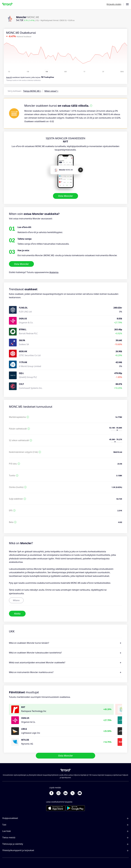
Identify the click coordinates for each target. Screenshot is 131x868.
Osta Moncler (65, 196)
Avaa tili (9, 77)
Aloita (17, 614)
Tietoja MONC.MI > (32, 91)
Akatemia (54, 272)
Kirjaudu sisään (114, 4)
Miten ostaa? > (51, 91)
